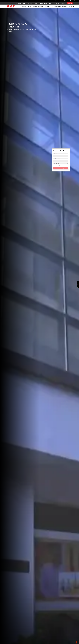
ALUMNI (41, 3)
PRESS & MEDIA (30, 3)
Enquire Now (78, 284)
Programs (29, 6)
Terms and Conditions (65, 165)
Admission (40, 6)
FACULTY (36, 3)
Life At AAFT (47, 6)
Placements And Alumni (56, 6)
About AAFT (65, 6)
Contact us (71, 6)
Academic (35, 6)
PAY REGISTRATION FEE (21, 3)
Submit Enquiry (61, 168)
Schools (24, 6)
